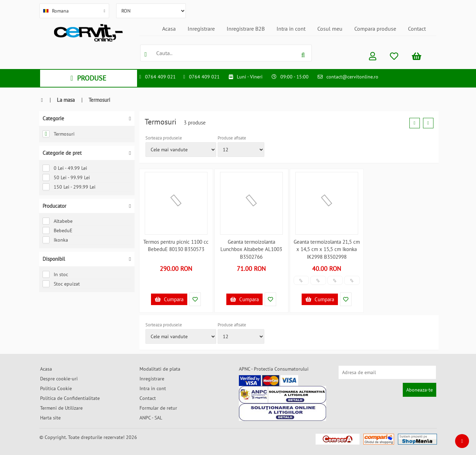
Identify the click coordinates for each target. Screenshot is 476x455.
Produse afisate (232, 138)
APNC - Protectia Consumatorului (274, 369)
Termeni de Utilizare (61, 408)
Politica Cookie (56, 388)
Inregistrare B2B (246, 29)
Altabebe (58, 221)
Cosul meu (330, 29)
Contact (417, 29)
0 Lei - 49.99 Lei (65, 168)
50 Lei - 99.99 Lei (66, 177)
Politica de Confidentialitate (70, 398)
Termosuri (59, 134)
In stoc (55, 274)
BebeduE (58, 230)
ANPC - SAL (151, 418)
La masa (66, 100)
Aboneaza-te (420, 390)
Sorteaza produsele (164, 138)
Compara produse (375, 29)
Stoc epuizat (61, 284)
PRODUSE (88, 78)
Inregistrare (201, 29)
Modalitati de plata (160, 369)
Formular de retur (158, 408)
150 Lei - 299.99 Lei (69, 187)
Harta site (50, 418)
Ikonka (55, 240)
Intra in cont (291, 29)
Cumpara (169, 299)
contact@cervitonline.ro (352, 77)
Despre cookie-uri (59, 379)
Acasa (169, 29)
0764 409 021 (160, 77)
